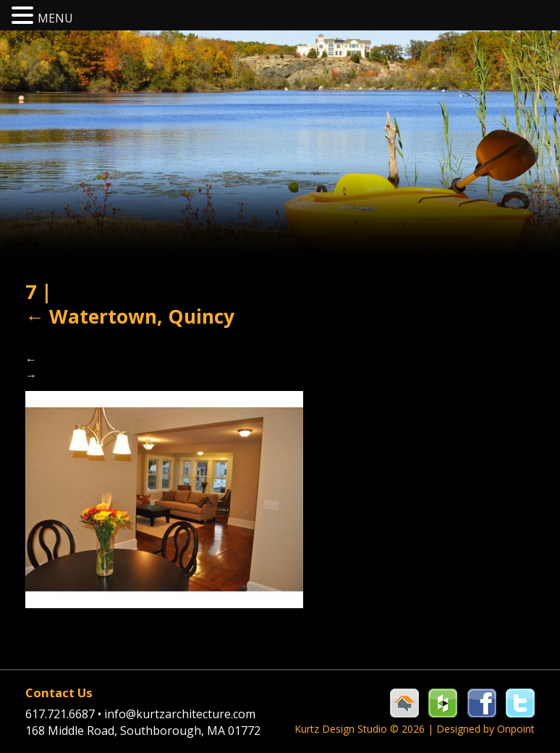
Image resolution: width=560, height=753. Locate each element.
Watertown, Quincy (130, 316)
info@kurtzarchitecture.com (180, 714)
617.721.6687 (65, 714)
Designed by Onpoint (485, 729)
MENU (55, 18)
